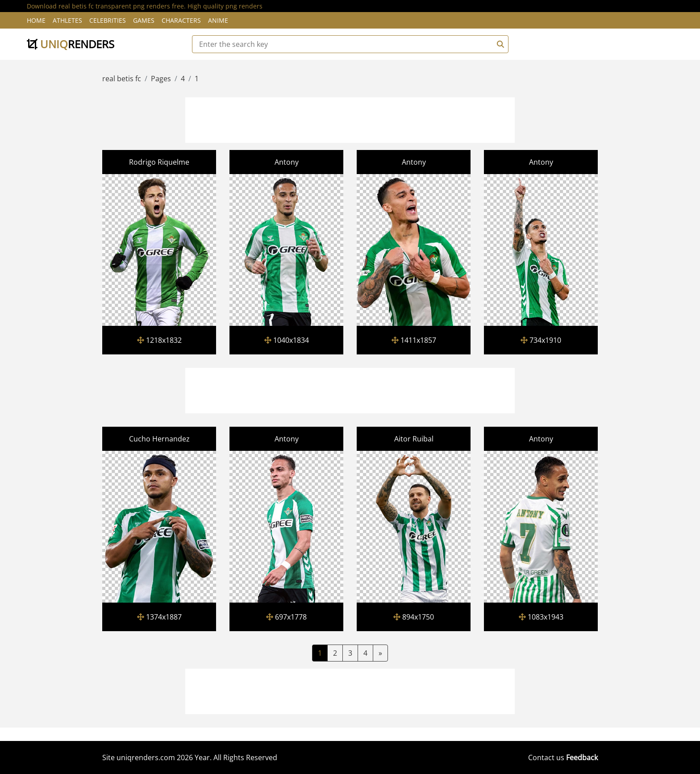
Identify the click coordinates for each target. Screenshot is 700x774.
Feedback (582, 757)
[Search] (499, 44)
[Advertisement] (350, 119)
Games (144, 20)
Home (36, 20)
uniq (71, 44)
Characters (181, 20)
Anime (218, 20)
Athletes (67, 20)
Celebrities (108, 20)
